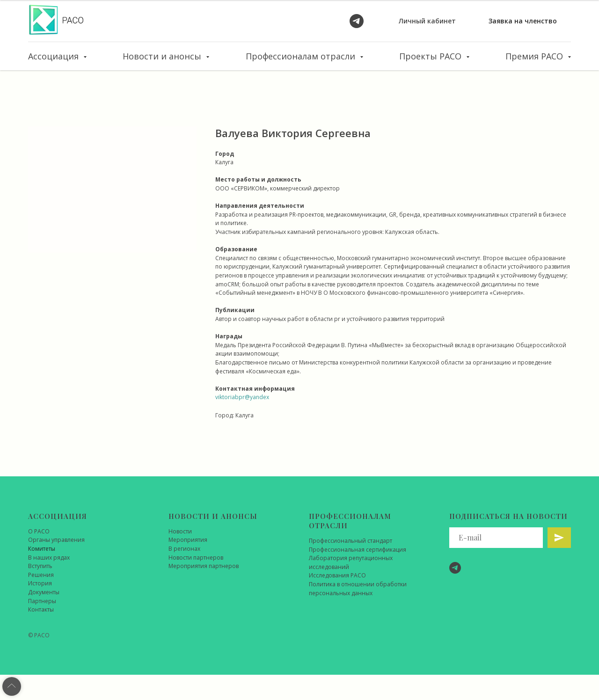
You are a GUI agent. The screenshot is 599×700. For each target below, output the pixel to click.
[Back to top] (12, 686)
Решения (41, 575)
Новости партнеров (196, 558)
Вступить (40, 566)
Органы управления (56, 540)
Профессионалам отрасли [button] (302, 56)
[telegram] (357, 21)
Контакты (41, 609)
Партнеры (42, 601)
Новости (180, 531)
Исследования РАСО (337, 575)
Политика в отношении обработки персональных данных (358, 589)
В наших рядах (49, 558)
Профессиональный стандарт (351, 541)
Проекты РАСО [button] (431, 56)
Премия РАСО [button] (535, 56)
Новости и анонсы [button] (163, 56)
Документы (44, 592)
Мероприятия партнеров (204, 566)
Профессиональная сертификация (358, 550)
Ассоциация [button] (55, 56)
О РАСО (39, 531)
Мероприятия (188, 540)
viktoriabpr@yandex (242, 397)
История (40, 583)
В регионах (184, 549)
